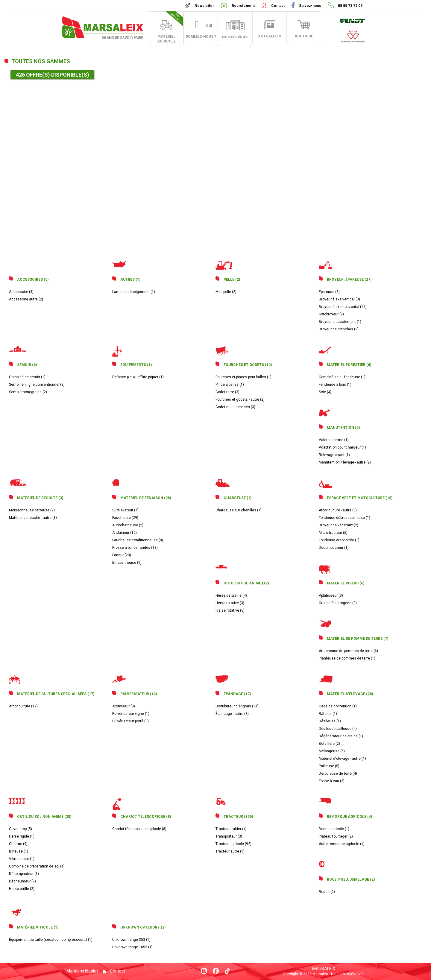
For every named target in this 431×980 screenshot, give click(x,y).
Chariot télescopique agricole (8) (139, 829)
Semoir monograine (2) (28, 392)
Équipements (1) (136, 365)
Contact (278, 6)
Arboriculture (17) (23, 706)
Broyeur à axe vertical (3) (339, 299)
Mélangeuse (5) (332, 751)
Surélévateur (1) (125, 510)
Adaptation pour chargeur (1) (342, 447)
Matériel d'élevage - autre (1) (342, 759)
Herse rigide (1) (22, 836)
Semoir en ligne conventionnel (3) (37, 385)
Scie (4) (325, 392)
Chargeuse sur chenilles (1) (239, 510)
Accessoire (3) (21, 292)
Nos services (235, 37)
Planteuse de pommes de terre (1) (347, 658)
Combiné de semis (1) (27, 377)
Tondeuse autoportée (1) (339, 540)
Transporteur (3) (229, 836)
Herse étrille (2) (22, 889)
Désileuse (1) (330, 721)
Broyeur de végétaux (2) (339, 525)
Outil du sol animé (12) (246, 583)
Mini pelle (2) (226, 292)
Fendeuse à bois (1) (335, 385)
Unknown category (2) (143, 927)
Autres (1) (130, 279)
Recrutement (243, 6)
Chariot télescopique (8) (146, 817)
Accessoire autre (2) (26, 299)
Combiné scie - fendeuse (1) (342, 377)
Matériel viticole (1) (38, 927)
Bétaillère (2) (329, 744)
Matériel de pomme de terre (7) (358, 639)
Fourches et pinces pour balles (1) (243, 377)
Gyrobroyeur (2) (331, 314)
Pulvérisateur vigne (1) (131, 714)
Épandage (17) (237, 694)
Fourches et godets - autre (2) (240, 399)
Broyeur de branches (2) (339, 329)
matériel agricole (170, 27)
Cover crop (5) (21, 829)
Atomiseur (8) (124, 706)
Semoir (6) (27, 365)
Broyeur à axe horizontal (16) (343, 307)
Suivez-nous (310, 6)
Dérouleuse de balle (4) (338, 774)
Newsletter (204, 6)
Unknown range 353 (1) (131, 940)
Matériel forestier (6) (349, 365)
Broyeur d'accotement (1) (340, 322)
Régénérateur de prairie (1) (341, 736)
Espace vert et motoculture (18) (360, 498)
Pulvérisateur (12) (139, 694)
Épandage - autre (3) (232, 714)
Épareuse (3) (329, 292)
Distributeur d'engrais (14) (237, 706)
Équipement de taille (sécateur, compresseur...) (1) (51, 940)
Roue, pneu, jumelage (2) (351, 879)
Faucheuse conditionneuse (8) (138, 540)
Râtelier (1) (328, 714)
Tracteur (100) (238, 817)
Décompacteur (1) (334, 548)
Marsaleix (324, 969)
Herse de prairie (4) (231, 595)
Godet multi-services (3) (235, 407)
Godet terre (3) (227, 392)
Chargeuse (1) (237, 498)
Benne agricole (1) (334, 829)
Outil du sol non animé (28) (44, 817)
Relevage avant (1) (334, 455)
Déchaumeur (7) (22, 881)
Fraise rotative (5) (230, 610)
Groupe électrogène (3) (338, 603)
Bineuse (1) (19, 851)
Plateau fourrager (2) (336, 836)
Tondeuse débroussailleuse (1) (345, 518)
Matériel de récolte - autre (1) (33, 518)
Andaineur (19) (125, 533)
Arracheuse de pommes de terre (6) (348, 651)
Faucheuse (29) (125, 518)
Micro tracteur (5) (333, 533)
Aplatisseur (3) (331, 595)
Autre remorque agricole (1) (342, 844)
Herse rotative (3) (230, 603)
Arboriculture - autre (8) (338, 510)
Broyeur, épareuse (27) (349, 279)
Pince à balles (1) (230, 385)
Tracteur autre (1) (230, 851)
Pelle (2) (232, 279)
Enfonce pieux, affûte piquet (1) (138, 377)
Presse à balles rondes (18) (135, 548)
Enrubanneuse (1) (127, 563)
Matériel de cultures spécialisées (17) (56, 694)
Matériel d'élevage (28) (350, 694)
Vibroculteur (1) (22, 859)
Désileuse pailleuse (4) (338, 729)
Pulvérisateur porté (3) (130, 721)
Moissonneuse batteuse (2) (32, 510)
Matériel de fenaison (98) (146, 498)
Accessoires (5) (33, 279)
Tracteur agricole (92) (233, 844)
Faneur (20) (122, 555)
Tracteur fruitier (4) (231, 829)
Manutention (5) (343, 428)
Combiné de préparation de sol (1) (37, 866)
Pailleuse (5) (329, 766)
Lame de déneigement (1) (134, 292)
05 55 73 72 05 (350, 6)
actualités (270, 36)
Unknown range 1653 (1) (132, 947)
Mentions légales (82, 971)
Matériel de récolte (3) (40, 498)
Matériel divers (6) (346, 583)
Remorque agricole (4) (349, 817)
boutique (304, 36)
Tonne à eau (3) (332, 781)
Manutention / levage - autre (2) (345, 462)
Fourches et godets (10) (248, 365)
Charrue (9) (18, 844)
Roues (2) (327, 892)
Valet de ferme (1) (334, 440)
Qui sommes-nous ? (201, 31)
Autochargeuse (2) (128, 525)
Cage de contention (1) (338, 706)
